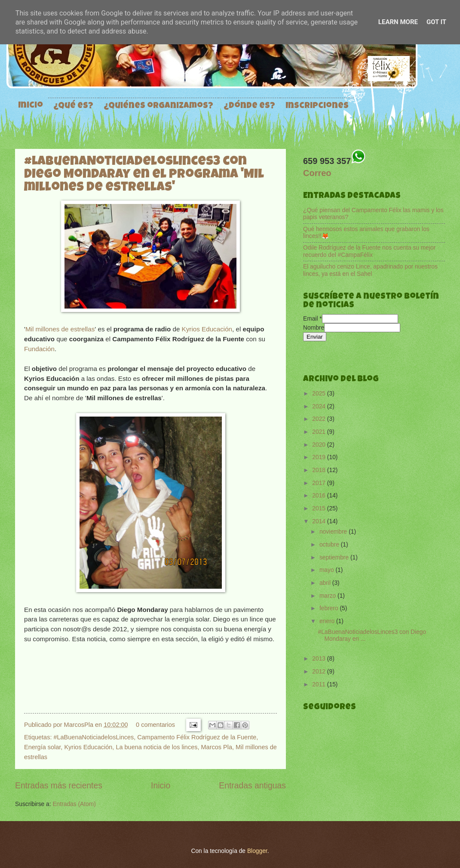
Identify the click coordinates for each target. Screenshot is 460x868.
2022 (320, 419)
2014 (320, 521)
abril (326, 583)
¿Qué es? (73, 106)
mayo (328, 570)
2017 (320, 483)
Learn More (398, 22)
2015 (320, 508)
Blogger (257, 851)
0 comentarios (155, 725)
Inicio (31, 106)
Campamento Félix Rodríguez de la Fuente (197, 737)
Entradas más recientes (59, 786)
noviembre (334, 532)
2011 (320, 684)
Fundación (39, 349)
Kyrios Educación (207, 329)
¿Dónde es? (249, 106)
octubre (330, 545)
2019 (320, 457)
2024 (320, 406)
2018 (320, 470)
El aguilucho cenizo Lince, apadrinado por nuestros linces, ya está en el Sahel (370, 270)
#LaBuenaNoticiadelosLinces (94, 737)
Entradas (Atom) (74, 804)
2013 (320, 659)
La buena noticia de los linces (156, 747)
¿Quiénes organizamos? (158, 106)
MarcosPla (80, 725)
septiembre (335, 558)
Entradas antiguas (252, 786)
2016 (320, 496)
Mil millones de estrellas (60, 329)
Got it (436, 22)
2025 (320, 394)
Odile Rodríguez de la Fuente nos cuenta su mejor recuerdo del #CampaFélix (369, 251)
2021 (320, 432)
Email (313, 319)
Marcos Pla (217, 747)
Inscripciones (317, 106)
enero (328, 621)
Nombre (314, 328)
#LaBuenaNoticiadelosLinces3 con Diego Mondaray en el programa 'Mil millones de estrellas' (144, 175)
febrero (330, 608)
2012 (320, 672)
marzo (328, 596)
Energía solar (42, 747)
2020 (320, 445)
